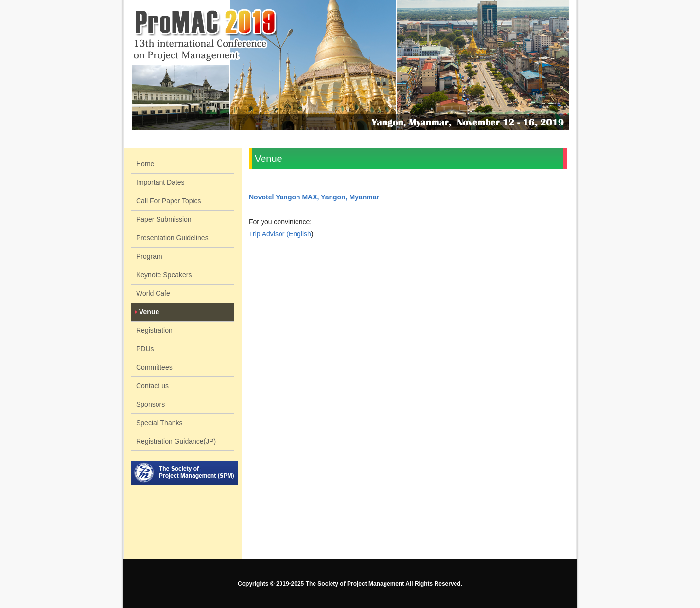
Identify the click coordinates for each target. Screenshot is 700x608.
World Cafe (153, 293)
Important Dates (160, 182)
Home (145, 164)
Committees (154, 367)
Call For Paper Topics (169, 201)
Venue (149, 312)
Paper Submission (164, 219)
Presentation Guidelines (172, 238)
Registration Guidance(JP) (176, 441)
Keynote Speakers (164, 275)
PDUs (145, 349)
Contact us (152, 386)
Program (149, 256)
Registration (154, 330)
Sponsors (150, 404)
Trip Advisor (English (280, 234)
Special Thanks (159, 423)
